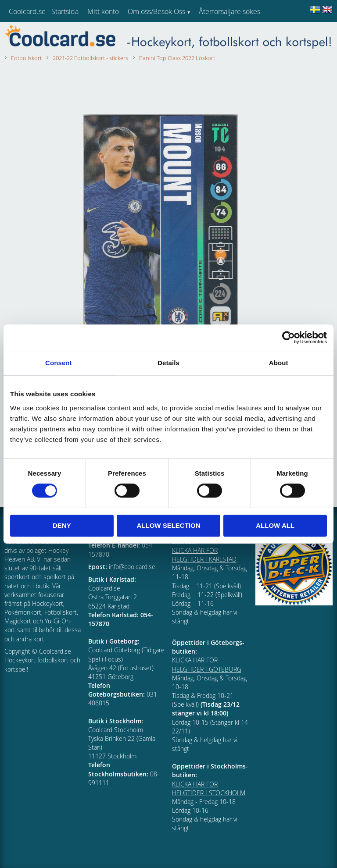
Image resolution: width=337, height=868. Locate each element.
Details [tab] (168, 363)
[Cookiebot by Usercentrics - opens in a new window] (289, 338)
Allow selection (168, 525)
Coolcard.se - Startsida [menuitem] (44, 11)
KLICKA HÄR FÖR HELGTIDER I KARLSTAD (204, 555)
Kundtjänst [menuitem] (215, 34)
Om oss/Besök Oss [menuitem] (156, 11)
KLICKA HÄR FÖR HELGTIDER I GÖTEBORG (207, 664)
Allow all (275, 525)
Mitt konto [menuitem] (103, 11)
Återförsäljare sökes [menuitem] (229, 11)
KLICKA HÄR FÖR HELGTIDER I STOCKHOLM (209, 788)
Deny (62, 525)
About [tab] (279, 363)
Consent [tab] (59, 363)
